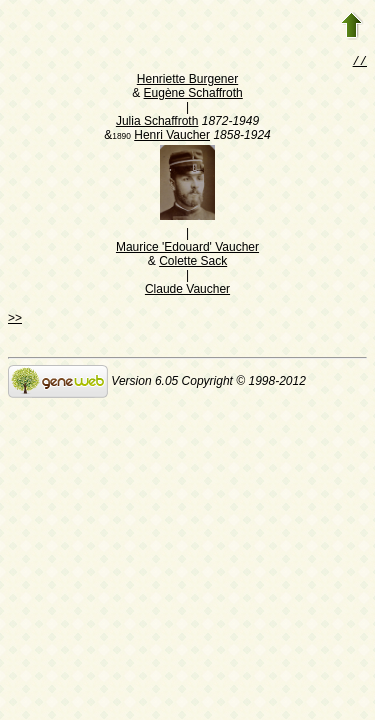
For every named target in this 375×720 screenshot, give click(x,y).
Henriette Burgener (187, 81)
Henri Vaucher (172, 137)
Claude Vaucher (187, 291)
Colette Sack (193, 263)
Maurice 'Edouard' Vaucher (187, 249)
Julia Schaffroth (157, 123)
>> (15, 320)
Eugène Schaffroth (193, 95)
